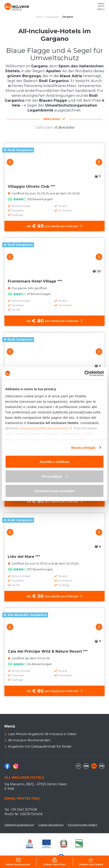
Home (39, 17)
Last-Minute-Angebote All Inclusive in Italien (42, 734)
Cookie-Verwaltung (51, 825)
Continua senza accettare (55, 491)
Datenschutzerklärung (19, 825)
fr (102, 766)
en (86, 766)
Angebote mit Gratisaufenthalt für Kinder (40, 746)
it (78, 766)
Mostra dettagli (83, 447)
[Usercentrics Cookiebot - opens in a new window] (84, 373)
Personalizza (55, 476)
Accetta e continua (54, 462)
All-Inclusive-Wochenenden (29, 740)
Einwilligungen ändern (83, 825)
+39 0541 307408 (24, 810)
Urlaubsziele (52, 17)
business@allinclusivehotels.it (46, 428)
